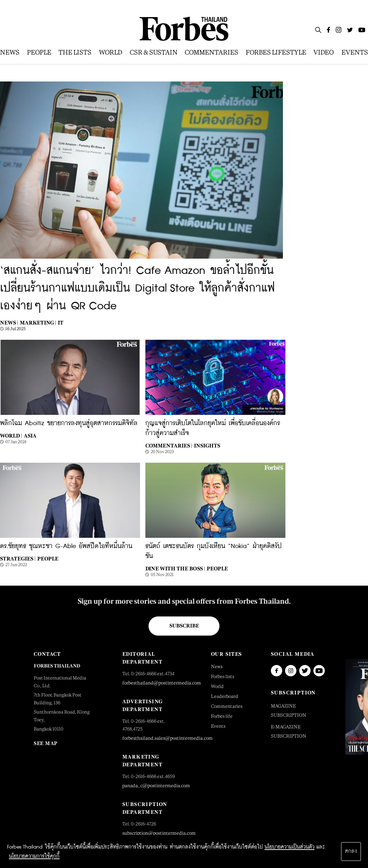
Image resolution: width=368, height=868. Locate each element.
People (48, 559)
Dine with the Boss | (175, 568)
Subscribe (184, 626)
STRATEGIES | (18, 559)
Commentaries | (169, 446)
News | (9, 323)
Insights (207, 446)
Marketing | (38, 323)
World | (11, 436)
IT (61, 323)
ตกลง (351, 851)
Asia (30, 436)
